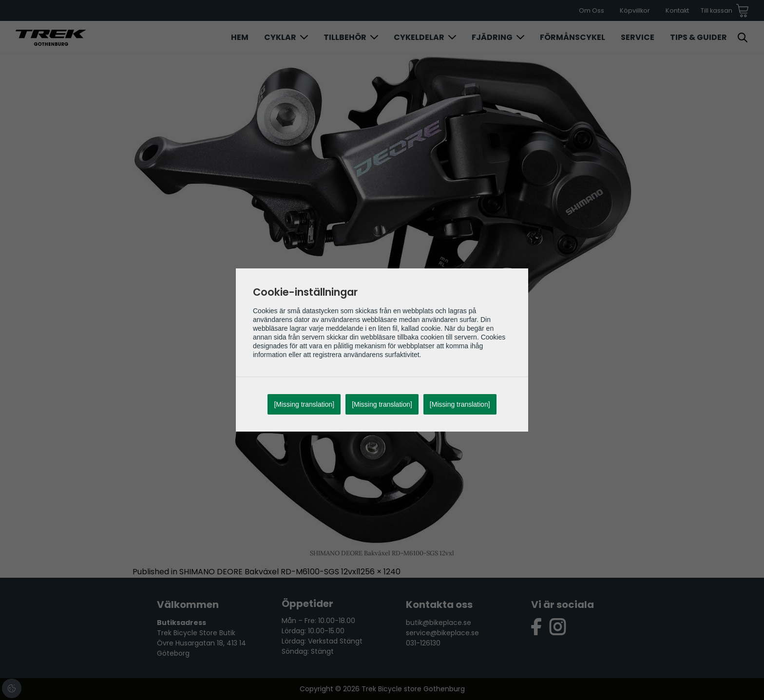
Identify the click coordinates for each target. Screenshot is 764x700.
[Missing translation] (304, 404)
